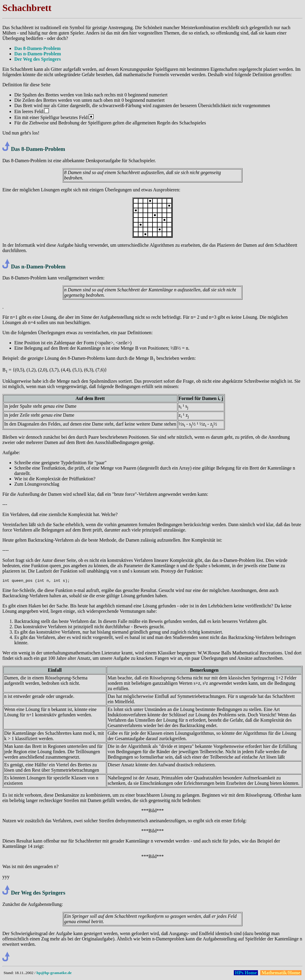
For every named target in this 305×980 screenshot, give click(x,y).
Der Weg (21, 894)
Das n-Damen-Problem (38, 54)
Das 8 (18, 149)
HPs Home (246, 974)
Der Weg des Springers (38, 59)
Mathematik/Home (281, 974)
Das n (18, 267)
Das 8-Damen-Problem (38, 48)
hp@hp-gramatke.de (54, 974)
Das (6, 28)
